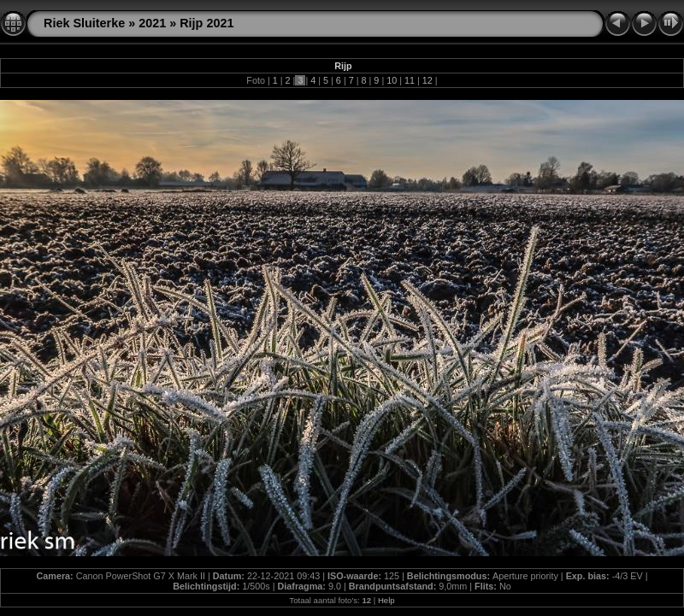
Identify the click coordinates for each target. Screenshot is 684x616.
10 (392, 80)
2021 (152, 23)
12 (427, 80)
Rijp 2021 (206, 23)
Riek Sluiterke (84, 23)
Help (386, 600)
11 (410, 80)
